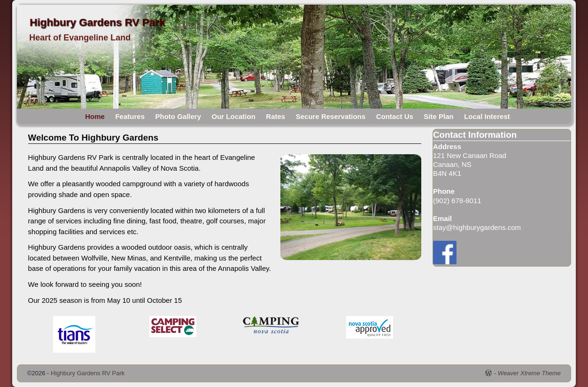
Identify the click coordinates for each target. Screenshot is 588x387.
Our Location (234, 116)
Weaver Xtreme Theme (529, 373)
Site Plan (438, 116)
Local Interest (487, 116)
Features (130, 116)
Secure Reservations (331, 116)
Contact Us (395, 116)
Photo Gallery (178, 116)
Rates (275, 116)
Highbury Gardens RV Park (97, 22)
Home (95, 116)
